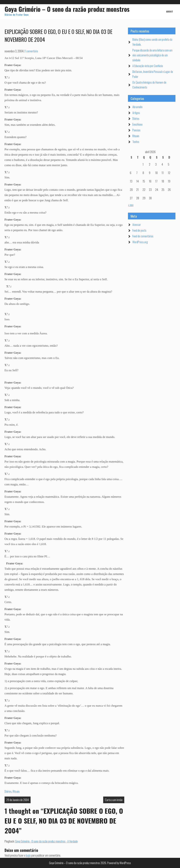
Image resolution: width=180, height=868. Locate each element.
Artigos (136, 113)
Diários (8, 791)
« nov (131, 205)
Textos (136, 142)
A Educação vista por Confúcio (148, 66)
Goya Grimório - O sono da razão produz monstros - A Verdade (46, 841)
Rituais (16, 791)
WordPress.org (140, 242)
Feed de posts (139, 230)
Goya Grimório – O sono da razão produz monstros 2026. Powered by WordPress (90, 863)
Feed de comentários (143, 236)
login (28, 855)
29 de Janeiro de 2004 (18, 800)
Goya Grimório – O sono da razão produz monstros (67, 9)
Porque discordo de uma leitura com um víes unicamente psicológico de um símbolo (152, 55)
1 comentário (31, 51)
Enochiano (137, 124)
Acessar (137, 225)
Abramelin (137, 107)
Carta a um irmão (114, 800)
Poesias (136, 130)
